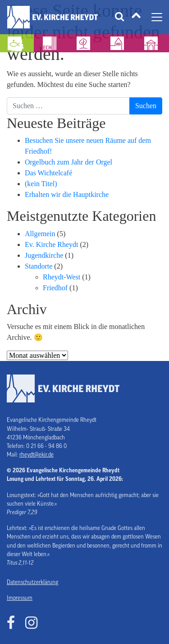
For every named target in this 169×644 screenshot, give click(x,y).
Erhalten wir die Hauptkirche (67, 194)
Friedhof (55, 288)
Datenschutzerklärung (32, 582)
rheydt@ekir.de (37, 455)
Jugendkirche (44, 255)
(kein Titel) (41, 184)
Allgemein (40, 234)
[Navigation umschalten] (157, 17)
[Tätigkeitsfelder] (136, 17)
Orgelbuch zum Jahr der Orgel (69, 162)
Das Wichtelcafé (48, 173)
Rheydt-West (62, 277)
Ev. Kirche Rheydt (51, 244)
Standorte (39, 266)
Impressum (20, 598)
